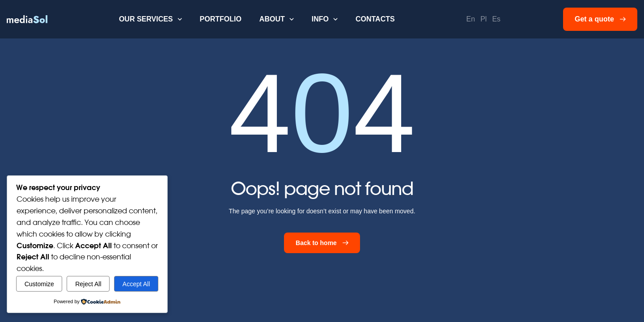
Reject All (88, 284)
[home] (27, 19)
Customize (39, 284)
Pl (483, 19)
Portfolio (221, 19)
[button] (150, 19)
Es (496, 19)
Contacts (375, 19)
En (471, 19)
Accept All (136, 284)
